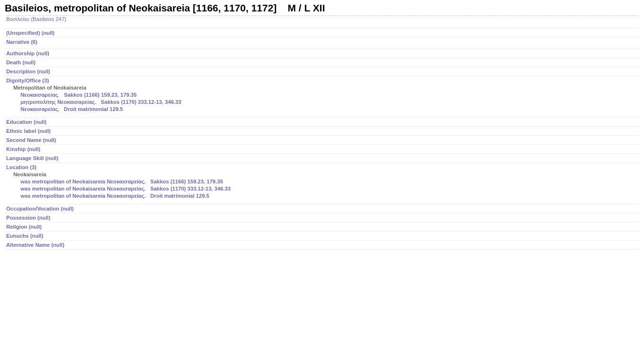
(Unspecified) (30, 33)
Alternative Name (35, 245)
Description (28, 71)
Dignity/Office (323, 96)
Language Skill (32, 158)
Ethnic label (28, 131)
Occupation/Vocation (40, 209)
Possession (28, 218)
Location (323, 182)
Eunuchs (25, 236)
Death (21, 62)
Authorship (28, 53)
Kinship (23, 149)
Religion (24, 227)
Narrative (22, 42)
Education (26, 122)
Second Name (31, 140)
